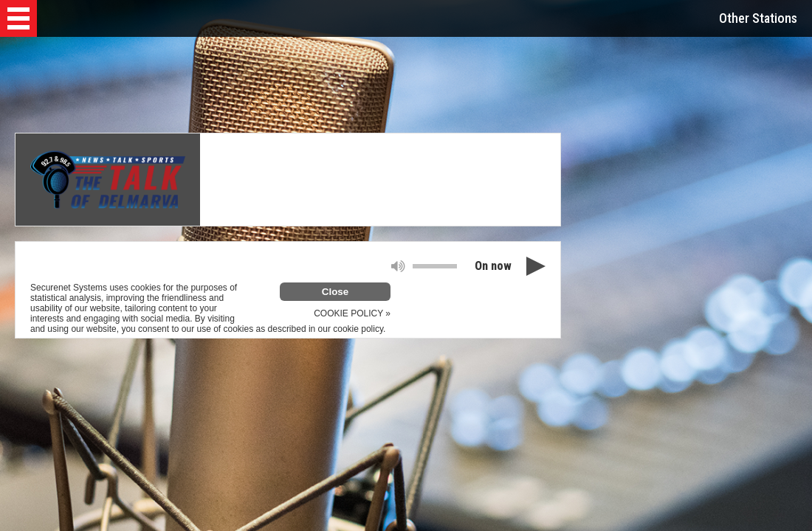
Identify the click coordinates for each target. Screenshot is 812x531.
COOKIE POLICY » (352, 313)
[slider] (435, 266)
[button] (18, 18)
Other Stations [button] (758, 18)
